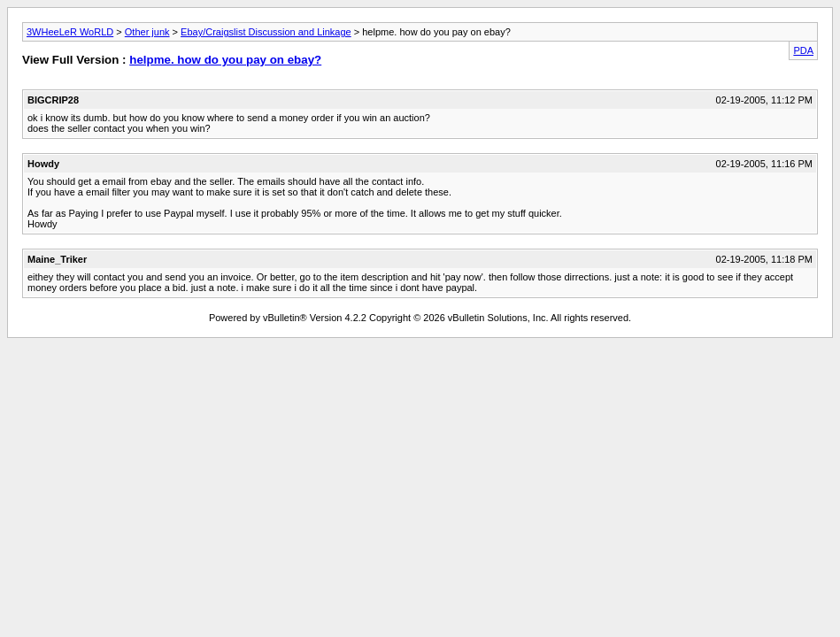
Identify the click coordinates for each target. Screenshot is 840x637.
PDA (803, 50)
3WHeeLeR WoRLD (70, 32)
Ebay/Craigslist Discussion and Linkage (266, 32)
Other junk (147, 32)
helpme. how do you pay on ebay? (225, 60)
